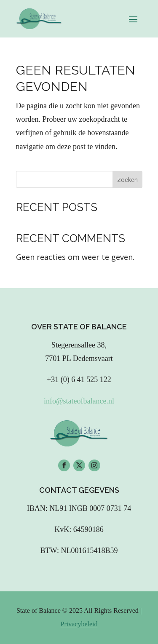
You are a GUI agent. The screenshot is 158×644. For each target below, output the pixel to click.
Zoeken (127, 180)
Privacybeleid (79, 624)
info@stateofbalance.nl (79, 401)
